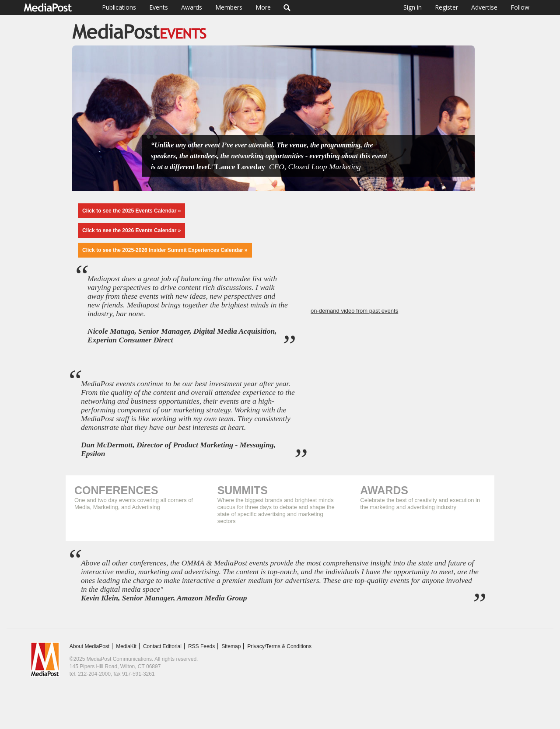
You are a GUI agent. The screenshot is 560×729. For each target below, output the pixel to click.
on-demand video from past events (354, 311)
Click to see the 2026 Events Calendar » (131, 230)
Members (229, 7)
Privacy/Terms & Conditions (279, 646)
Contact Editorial (162, 646)
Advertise (484, 7)
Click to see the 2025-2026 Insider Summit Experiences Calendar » (165, 250)
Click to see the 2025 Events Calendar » (131, 211)
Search (287, 7)
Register (446, 7)
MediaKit (126, 646)
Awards (192, 7)
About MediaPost (89, 646)
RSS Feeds (201, 646)
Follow (520, 7)
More (263, 7)
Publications (119, 7)
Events (159, 7)
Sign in (413, 7)
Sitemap (231, 646)
